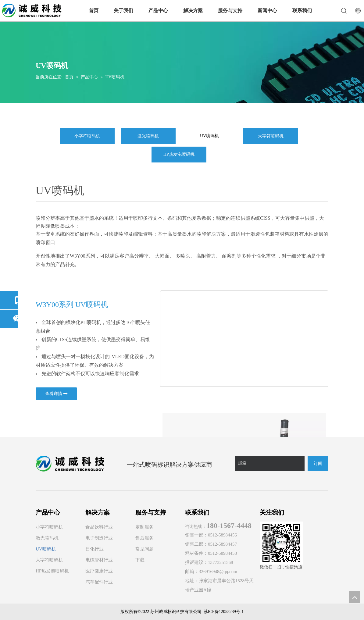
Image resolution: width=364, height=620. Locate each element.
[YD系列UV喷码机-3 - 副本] (244, 339)
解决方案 (193, 11)
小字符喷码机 (87, 136)
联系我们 (302, 11)
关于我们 (123, 11)
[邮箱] (270, 463)
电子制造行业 (99, 538)
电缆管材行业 (99, 560)
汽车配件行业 (99, 582)
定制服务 (145, 527)
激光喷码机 (148, 136)
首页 (94, 11)
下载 (140, 560)
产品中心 (158, 11)
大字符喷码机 (271, 136)
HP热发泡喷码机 (179, 154)
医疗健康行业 (99, 571)
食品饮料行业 (99, 527)
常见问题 (145, 549)
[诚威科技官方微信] (281, 543)
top (355, 597)
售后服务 (145, 538)
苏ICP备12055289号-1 (224, 612)
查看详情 (56, 394)
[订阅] (318, 463)
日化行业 (95, 549)
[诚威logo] (70, 464)
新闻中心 (267, 11)
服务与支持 (230, 11)
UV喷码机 (209, 136)
